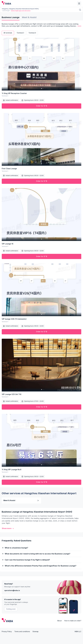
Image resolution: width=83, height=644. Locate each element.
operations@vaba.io (12, 590)
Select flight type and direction (21, 11)
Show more (8, 528)
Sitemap (36, 632)
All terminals (8, 33)
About (59, 621)
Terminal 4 (32, 33)
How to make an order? (73, 621)
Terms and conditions (22, 632)
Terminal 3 (20, 33)
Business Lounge (11, 17)
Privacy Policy (7, 632)
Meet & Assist (29, 17)
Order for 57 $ (42, 106)
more (79, 26)
